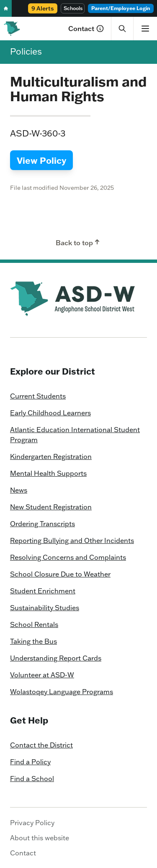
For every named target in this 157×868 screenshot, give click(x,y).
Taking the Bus (33, 641)
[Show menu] (145, 29)
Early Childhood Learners (50, 413)
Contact (86, 29)
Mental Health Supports (48, 473)
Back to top (78, 242)
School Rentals (34, 624)
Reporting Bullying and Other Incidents (72, 540)
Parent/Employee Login (121, 8)
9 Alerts (43, 8)
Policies (26, 51)
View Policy (41, 160)
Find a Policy (30, 762)
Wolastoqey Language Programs (62, 692)
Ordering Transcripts (42, 524)
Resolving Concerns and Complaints (68, 557)
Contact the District (41, 745)
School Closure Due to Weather (60, 574)
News (19, 490)
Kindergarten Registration (51, 456)
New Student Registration (51, 507)
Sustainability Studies (45, 608)
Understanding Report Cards (56, 658)
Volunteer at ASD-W (42, 675)
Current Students (38, 396)
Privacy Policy (32, 823)
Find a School (32, 779)
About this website (40, 838)
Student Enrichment (43, 591)
